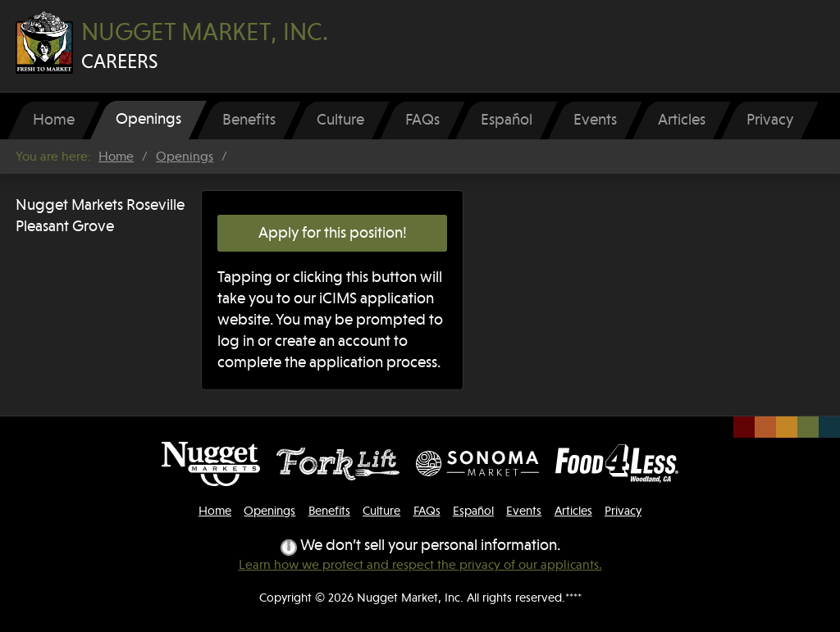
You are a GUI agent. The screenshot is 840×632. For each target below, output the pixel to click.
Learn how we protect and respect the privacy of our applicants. (420, 565)
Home (116, 157)
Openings (185, 157)
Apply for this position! (333, 233)
